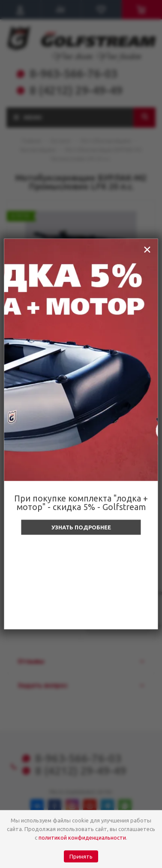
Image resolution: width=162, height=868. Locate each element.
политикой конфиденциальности (82, 837)
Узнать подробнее (81, 527)
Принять (81, 857)
